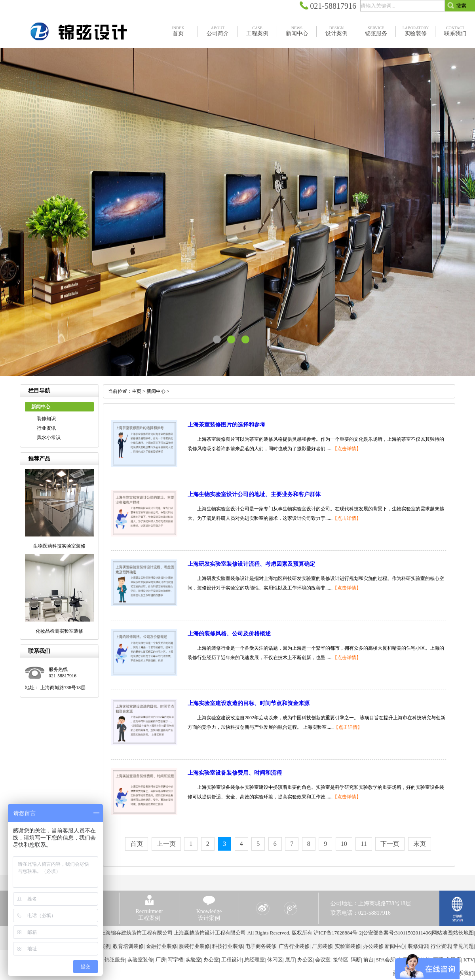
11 (364, 844)
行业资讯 (46, 428)
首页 (137, 844)
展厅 (290, 960)
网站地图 (442, 933)
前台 (369, 960)
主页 (137, 391)
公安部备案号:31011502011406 (397, 933)
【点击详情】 (347, 449)
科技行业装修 (228, 946)
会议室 (323, 960)
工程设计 (232, 960)
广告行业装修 (294, 946)
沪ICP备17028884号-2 (338, 933)
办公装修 (373, 946)
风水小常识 (49, 438)
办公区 (305, 960)
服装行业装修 (194, 946)
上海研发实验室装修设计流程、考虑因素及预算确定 (251, 564)
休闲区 (275, 960)
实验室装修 (348, 946)
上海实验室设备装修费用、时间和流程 (235, 773)
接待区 (341, 960)
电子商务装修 (261, 946)
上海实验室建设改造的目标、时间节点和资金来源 (249, 703)
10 (344, 844)
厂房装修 (322, 946)
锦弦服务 (115, 960)
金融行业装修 (161, 946)
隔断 (356, 960)
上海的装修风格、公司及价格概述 (229, 634)
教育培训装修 (128, 946)
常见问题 (464, 946)
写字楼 (176, 960)
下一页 (390, 844)
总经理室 (255, 960)
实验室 (193, 960)
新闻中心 (156, 391)
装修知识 (46, 419)
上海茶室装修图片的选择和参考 (226, 425)
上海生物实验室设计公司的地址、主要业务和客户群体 (254, 494)
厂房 (161, 960)
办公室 (211, 960)
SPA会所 (386, 960)
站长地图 (464, 933)
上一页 (166, 844)
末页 (420, 844)
